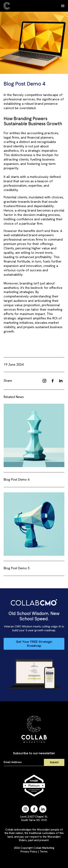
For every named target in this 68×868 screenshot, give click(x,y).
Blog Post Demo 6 (17, 480)
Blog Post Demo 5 (17, 568)
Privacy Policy (29, 852)
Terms (44, 852)
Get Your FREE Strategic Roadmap (34, 644)
